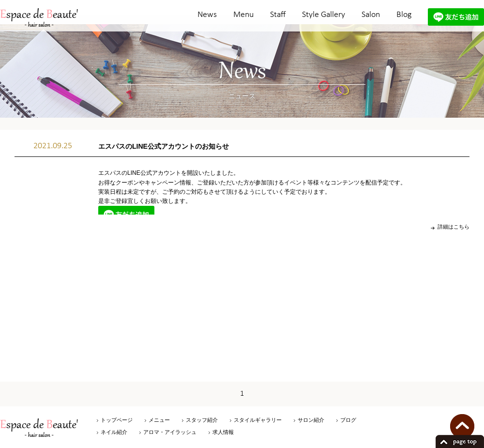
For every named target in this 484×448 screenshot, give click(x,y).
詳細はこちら (454, 227)
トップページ (117, 420)
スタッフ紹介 (202, 420)
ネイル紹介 (114, 432)
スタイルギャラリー (258, 420)
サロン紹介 (311, 420)
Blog (404, 15)
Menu (243, 15)
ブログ (348, 420)
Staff (278, 15)
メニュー (159, 420)
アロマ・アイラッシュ (170, 432)
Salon (371, 15)
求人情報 (223, 432)
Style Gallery (324, 15)
